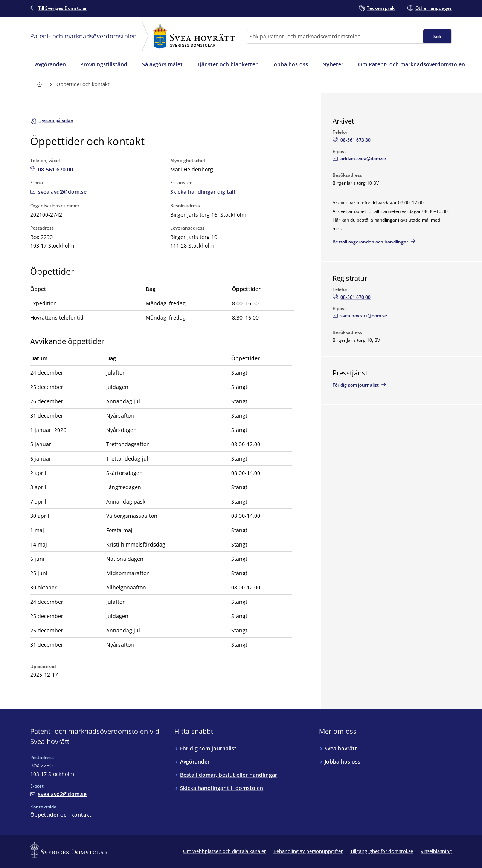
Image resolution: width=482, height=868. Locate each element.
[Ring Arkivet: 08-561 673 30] (352, 140)
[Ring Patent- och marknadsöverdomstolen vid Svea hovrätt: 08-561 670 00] (52, 169)
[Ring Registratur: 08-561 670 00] (352, 297)
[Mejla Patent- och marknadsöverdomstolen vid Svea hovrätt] (58, 192)
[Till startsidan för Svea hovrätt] (39, 84)
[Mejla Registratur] (360, 316)
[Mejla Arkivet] (359, 159)
